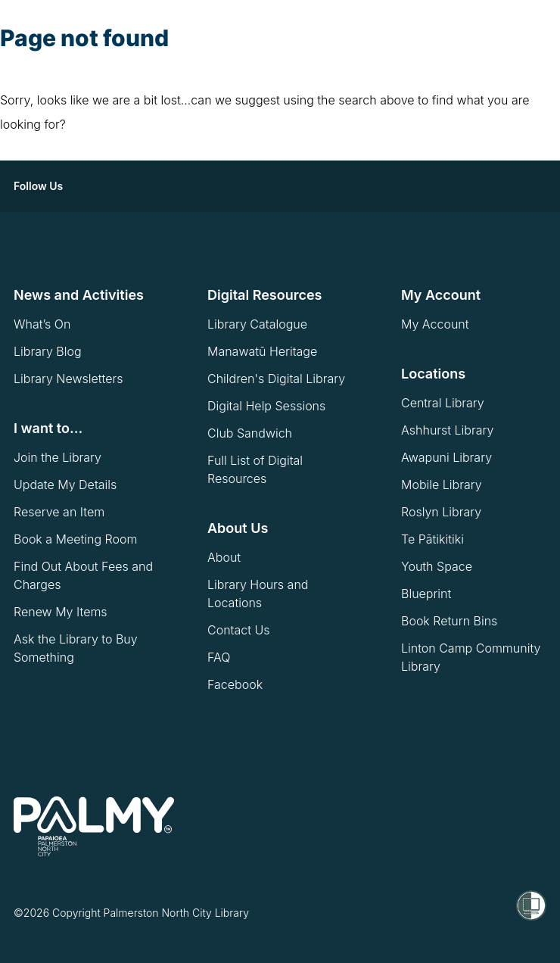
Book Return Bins (449, 621)
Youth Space (437, 566)
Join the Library (58, 457)
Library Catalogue (257, 324)
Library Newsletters (68, 379)
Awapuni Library (446, 457)
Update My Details (65, 485)
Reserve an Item (59, 512)
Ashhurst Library (447, 430)
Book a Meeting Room (76, 539)
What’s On (42, 324)
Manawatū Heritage (262, 351)
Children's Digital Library (276, 379)
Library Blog (48, 351)
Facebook (235, 684)
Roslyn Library (441, 512)
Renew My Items (61, 612)
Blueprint (426, 594)
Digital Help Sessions (266, 406)
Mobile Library (442, 485)
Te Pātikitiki (432, 539)
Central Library (443, 403)
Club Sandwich (250, 433)
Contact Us (238, 630)
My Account (435, 324)
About (224, 557)
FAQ (219, 657)
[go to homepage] (94, 827)
